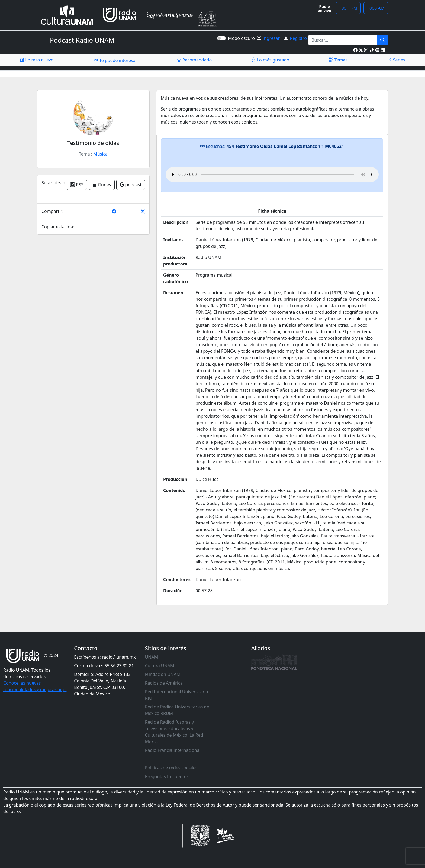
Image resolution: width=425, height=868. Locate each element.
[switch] (221, 38)
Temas (338, 60)
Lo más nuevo (37, 60)
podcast (131, 185)
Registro (298, 38)
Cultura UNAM (160, 666)
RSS (77, 185)
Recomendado (194, 60)
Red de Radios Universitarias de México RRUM (177, 710)
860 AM (376, 8)
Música (100, 154)
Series (396, 60)
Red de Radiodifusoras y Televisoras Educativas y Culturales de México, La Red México (174, 732)
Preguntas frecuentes (167, 776)
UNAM (152, 657)
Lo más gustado (270, 60)
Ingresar (271, 38)
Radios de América (164, 683)
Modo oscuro (242, 38)
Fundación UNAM (163, 674)
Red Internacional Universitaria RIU (177, 695)
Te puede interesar (115, 60)
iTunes (102, 185)
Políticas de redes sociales (171, 768)
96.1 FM (348, 8)
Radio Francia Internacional (173, 750)
